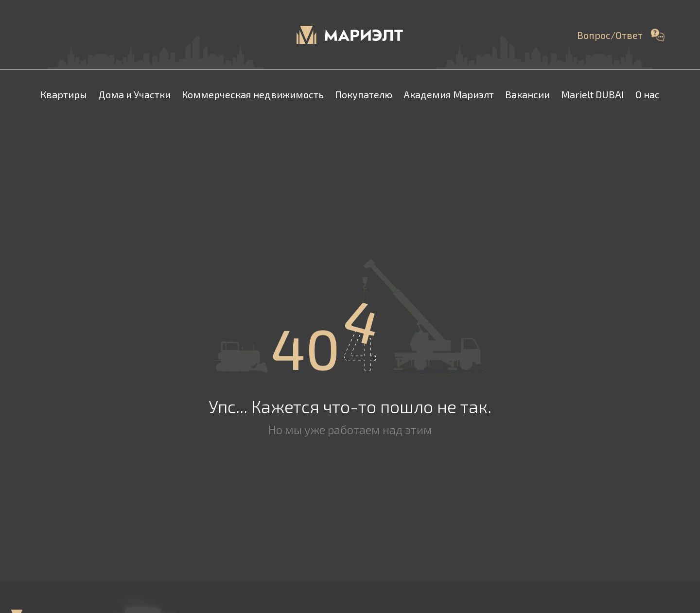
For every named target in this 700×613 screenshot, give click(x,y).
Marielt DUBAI (593, 94)
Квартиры (64, 94)
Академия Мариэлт (449, 94)
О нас (647, 94)
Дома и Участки (134, 94)
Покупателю (364, 94)
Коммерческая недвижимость (253, 94)
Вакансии (527, 94)
